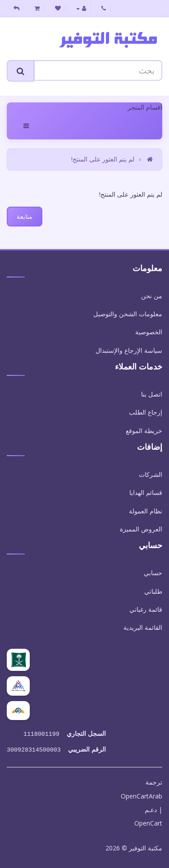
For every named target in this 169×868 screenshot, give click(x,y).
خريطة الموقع (144, 431)
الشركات (151, 474)
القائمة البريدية (143, 627)
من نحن (152, 296)
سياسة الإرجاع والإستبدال (129, 350)
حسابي (153, 573)
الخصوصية (149, 332)
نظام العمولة (146, 511)
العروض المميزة (141, 529)
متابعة (25, 216)
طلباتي (153, 591)
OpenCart (148, 821)
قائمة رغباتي (146, 609)
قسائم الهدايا (146, 492)
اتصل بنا (152, 394)
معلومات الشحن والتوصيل (128, 314)
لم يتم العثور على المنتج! (103, 159)
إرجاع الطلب (146, 412)
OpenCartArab (142, 794)
